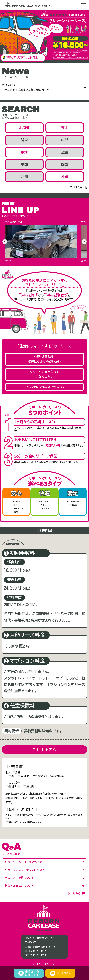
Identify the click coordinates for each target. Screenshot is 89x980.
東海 (24, 152)
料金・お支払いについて (20, 886)
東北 (65, 128)
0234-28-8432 (38, 951)
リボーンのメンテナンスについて (25, 870)
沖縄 (65, 177)
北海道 (24, 128)
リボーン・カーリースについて (24, 862)
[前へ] (5, 242)
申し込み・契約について (20, 878)
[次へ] (84, 242)
